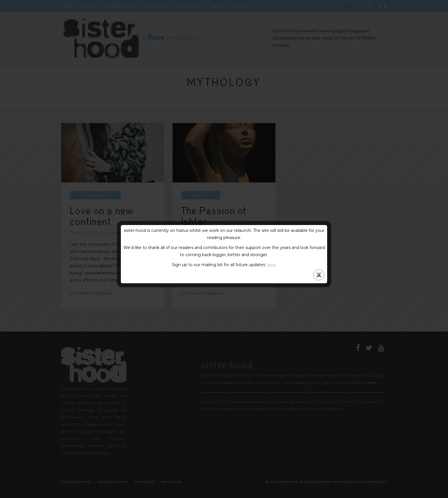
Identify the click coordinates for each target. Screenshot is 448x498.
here (271, 265)
